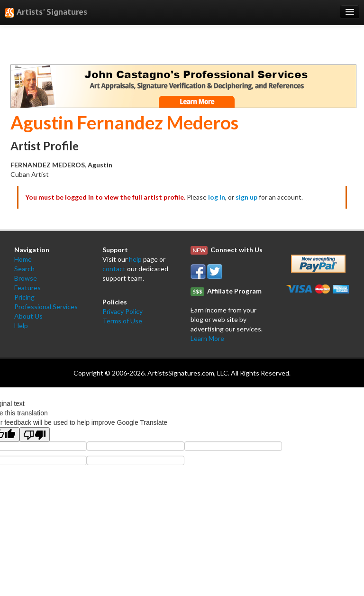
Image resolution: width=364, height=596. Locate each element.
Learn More (207, 338)
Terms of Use (122, 321)
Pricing (24, 297)
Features (27, 288)
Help (21, 326)
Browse (26, 278)
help (135, 259)
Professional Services (46, 307)
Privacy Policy (123, 311)
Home (23, 259)
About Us (28, 316)
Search (24, 269)
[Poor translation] (35, 434)
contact (114, 269)
